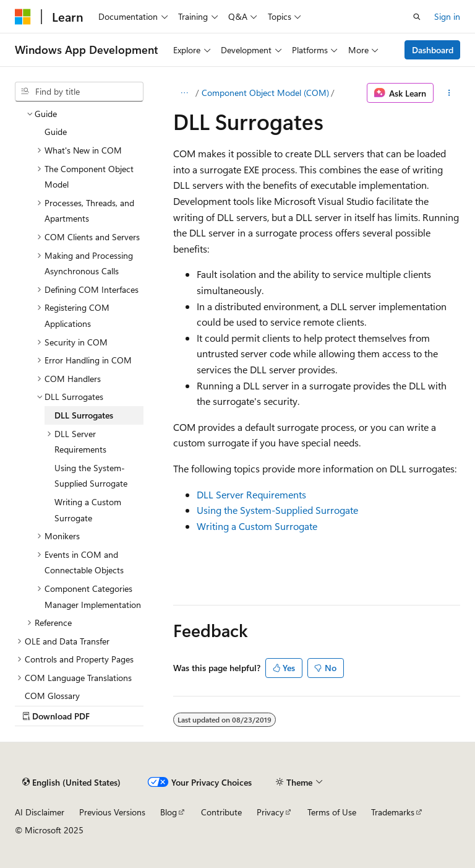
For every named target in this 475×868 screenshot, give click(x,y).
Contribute (221, 812)
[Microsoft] (23, 17)
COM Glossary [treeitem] (52, 696)
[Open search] (417, 17)
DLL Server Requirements (251, 494)
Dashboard (433, 50)
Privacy (270, 812)
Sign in (447, 16)
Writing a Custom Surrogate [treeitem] (88, 510)
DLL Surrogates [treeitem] (84, 415)
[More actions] (449, 93)
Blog (169, 812)
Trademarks (393, 812)
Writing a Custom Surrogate (257, 526)
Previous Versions (112, 812)
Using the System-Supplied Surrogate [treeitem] (91, 476)
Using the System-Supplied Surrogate (277, 510)
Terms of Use (332, 812)
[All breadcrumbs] (184, 93)
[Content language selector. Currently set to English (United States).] (71, 782)
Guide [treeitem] (56, 132)
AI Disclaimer (40, 812)
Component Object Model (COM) (265, 93)
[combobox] (79, 92)
